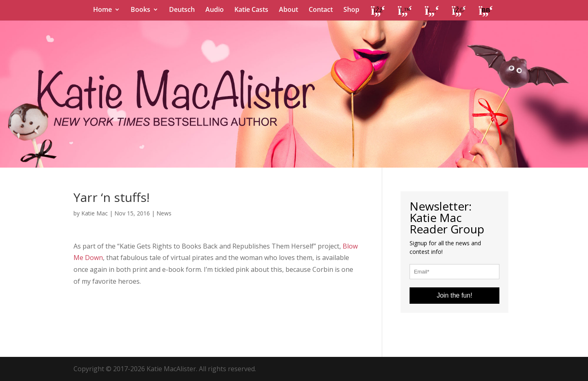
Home (102, 10)
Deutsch (182, 10)
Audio (215, 10)
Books (140, 10)
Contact (321, 10)
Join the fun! (454, 295)
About (288, 10)
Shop (351, 10)
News (164, 213)
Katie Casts (251, 10)
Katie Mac (95, 213)
